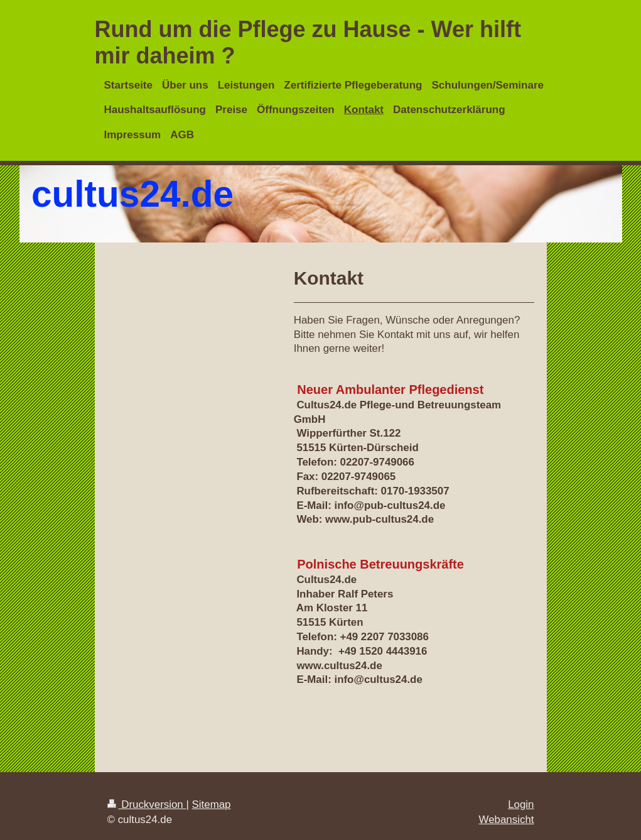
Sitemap (212, 805)
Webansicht (507, 820)
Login (521, 805)
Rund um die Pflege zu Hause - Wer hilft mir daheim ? (308, 42)
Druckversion (147, 805)
